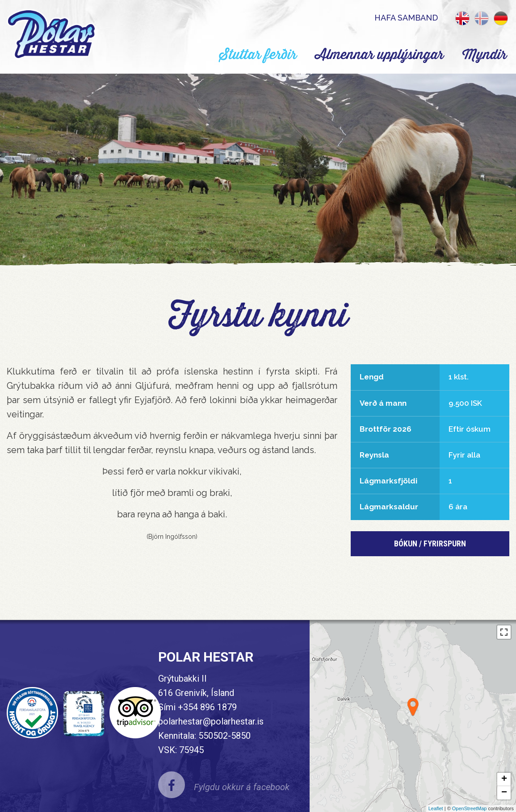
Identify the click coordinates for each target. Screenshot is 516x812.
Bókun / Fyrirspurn (430, 543)
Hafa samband (406, 18)
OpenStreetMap (470, 808)
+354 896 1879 (207, 707)
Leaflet (436, 808)
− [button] (504, 793)
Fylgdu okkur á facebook (242, 787)
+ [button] (504, 779)
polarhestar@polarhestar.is (211, 721)
